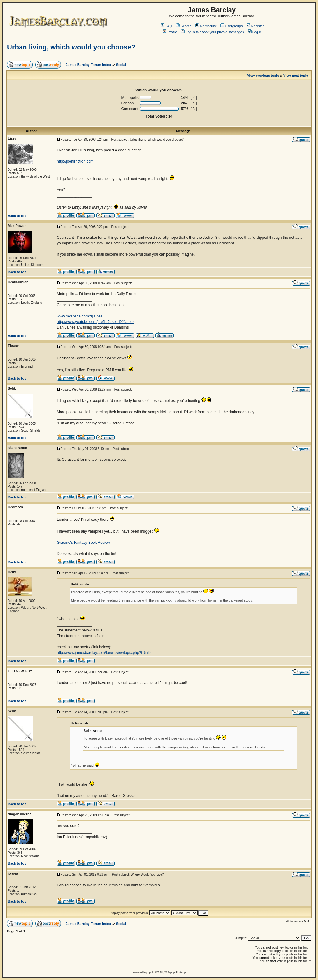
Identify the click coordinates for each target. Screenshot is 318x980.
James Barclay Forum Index (88, 65)
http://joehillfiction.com (75, 161)
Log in (255, 32)
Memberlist (206, 26)
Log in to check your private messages (213, 32)
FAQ (166, 26)
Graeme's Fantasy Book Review (83, 543)
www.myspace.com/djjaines (80, 316)
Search (184, 26)
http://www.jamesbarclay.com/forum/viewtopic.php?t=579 (104, 653)
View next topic (296, 76)
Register (255, 26)
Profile (170, 32)
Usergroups (232, 26)
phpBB (150, 972)
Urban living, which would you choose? (71, 47)
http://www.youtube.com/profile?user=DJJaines (96, 322)
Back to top (17, 216)
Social (121, 65)
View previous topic (263, 76)
